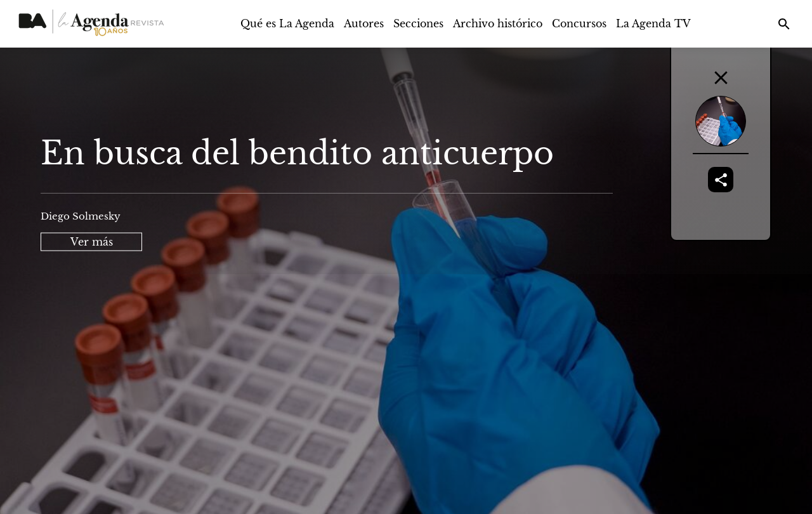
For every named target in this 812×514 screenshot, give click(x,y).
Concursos (579, 23)
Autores (364, 23)
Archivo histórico (498, 23)
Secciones (418, 23)
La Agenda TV (653, 23)
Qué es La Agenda (287, 23)
